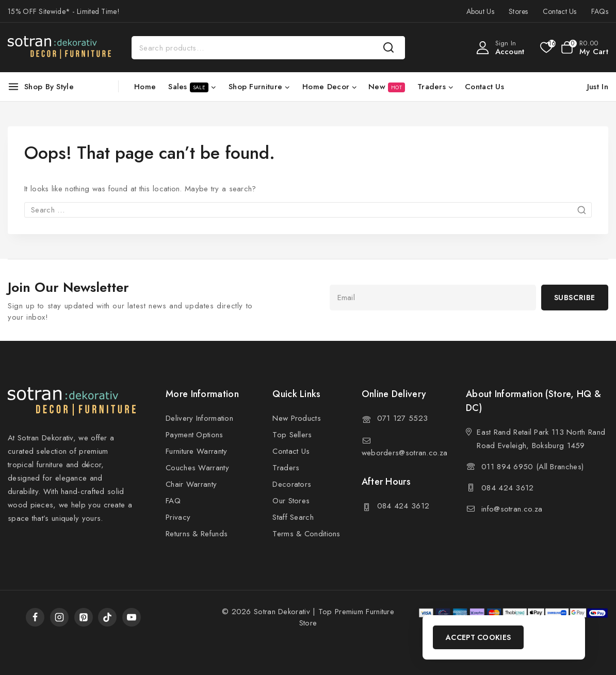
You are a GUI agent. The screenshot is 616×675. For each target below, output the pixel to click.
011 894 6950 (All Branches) (532, 467)
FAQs (600, 11)
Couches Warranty (197, 468)
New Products (297, 418)
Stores (518, 11)
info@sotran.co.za (512, 509)
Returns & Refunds (197, 534)
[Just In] (595, 87)
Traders (286, 468)
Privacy (178, 517)
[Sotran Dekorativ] (59, 47)
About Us (480, 11)
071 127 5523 (403, 418)
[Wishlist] (546, 47)
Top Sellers (292, 435)
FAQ (173, 501)
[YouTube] (132, 617)
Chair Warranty (191, 484)
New (387, 87)
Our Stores (291, 501)
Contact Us (560, 11)
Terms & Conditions (306, 534)
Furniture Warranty (196, 451)
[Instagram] (59, 617)
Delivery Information (199, 418)
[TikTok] (107, 617)
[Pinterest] (84, 617)
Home (145, 87)
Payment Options (194, 435)
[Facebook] (35, 617)
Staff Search (293, 517)
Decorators (292, 484)
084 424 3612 (403, 506)
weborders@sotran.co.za (405, 453)
